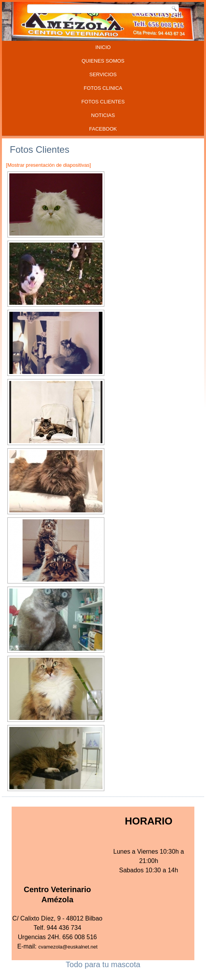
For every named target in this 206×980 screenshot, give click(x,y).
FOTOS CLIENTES (103, 102)
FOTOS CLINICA (103, 88)
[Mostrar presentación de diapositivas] (48, 165)
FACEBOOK (103, 129)
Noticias (103, 115)
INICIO (103, 47)
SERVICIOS (103, 74)
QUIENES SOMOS (103, 61)
